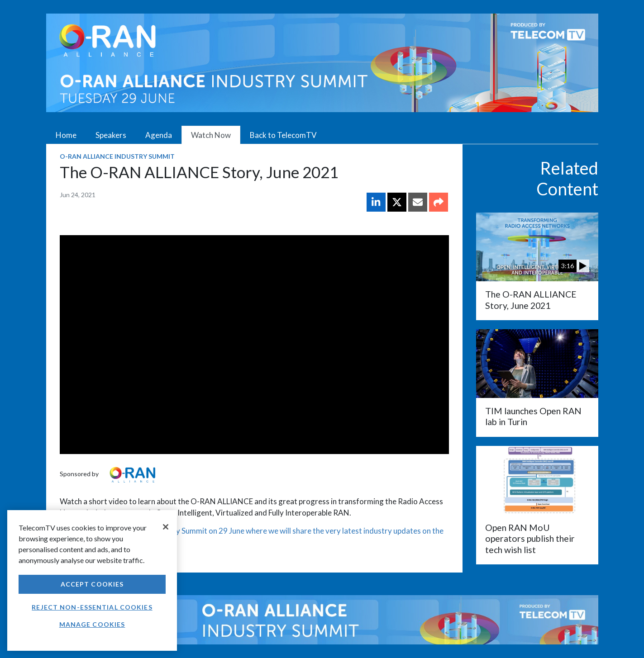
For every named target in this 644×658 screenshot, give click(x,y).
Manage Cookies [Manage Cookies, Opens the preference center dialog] (92, 624)
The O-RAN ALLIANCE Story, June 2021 (531, 300)
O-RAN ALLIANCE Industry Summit (117, 156)
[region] (92, 580)
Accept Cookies (92, 584)
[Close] (166, 527)
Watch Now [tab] (211, 135)
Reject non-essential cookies (92, 607)
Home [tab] (66, 135)
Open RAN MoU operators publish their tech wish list (530, 539)
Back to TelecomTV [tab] (283, 135)
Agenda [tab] (159, 135)
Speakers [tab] (111, 135)
